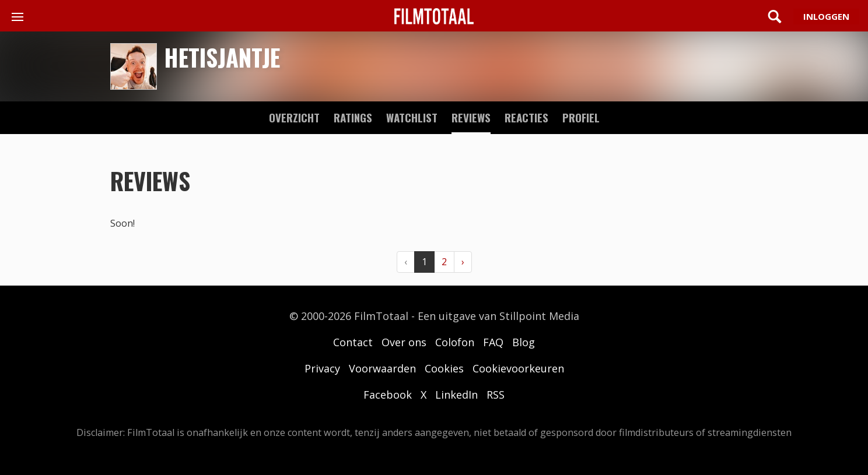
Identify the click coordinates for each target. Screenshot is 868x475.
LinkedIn (456, 395)
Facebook (388, 395)
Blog (524, 342)
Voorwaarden (382, 368)
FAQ (493, 342)
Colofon (455, 342)
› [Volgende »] (463, 262)
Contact (353, 342)
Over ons (404, 342)
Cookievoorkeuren (518, 368)
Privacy (322, 368)
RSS (496, 395)
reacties (526, 117)
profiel (581, 117)
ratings (353, 117)
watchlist (412, 117)
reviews (471, 117)
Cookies (444, 368)
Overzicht (294, 117)
